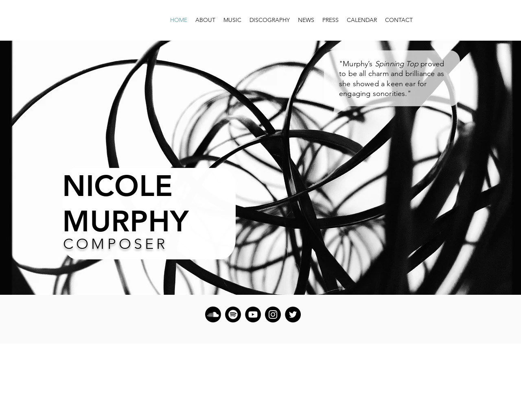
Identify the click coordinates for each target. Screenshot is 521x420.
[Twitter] (293, 314)
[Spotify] (233, 314)
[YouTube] (253, 314)
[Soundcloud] (213, 314)
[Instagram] (273, 314)
